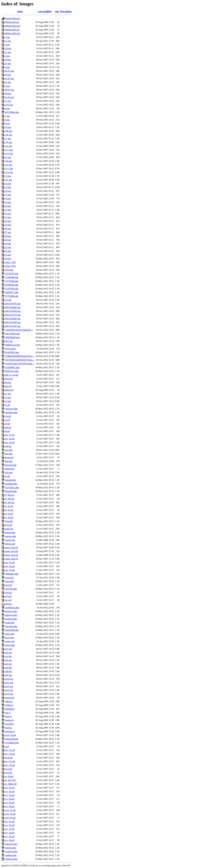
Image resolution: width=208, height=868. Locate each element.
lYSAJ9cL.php (12, 487)
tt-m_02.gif (10, 814)
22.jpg (8, 214)
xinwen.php (10, 848)
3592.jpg (9, 270)
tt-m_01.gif (10, 810)
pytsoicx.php (11, 611)
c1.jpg (8, 394)
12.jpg (8, 157)
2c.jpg (8, 52)
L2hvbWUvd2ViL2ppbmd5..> (19, 330)
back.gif (9, 379)
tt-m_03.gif (10, 818)
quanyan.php (11, 619)
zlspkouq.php (11, 859)
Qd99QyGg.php (12, 345)
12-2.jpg (9, 153)
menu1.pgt (10, 540)
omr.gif (8, 593)
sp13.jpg (9, 690)
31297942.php (12, 289)
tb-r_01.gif (10, 761)
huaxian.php (11, 465)
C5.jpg (8, 300)
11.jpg (8, 138)
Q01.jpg (9, 341)
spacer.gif (10, 698)
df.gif (8, 424)
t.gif (7, 746)
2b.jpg (8, 48)
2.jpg (7, 45)
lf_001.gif (10, 495)
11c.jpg (8, 146)
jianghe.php (10, 480)
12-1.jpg (9, 150)
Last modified (45, 11)
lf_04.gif (9, 517)
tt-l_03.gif (10, 795)
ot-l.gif (8, 596)
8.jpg (7, 120)
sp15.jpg (9, 694)
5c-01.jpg (9, 97)
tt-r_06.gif (10, 840)
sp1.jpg (8, 649)
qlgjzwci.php (11, 615)
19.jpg (8, 202)
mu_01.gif (10, 563)
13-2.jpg (9, 172)
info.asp (9, 472)
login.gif (9, 529)
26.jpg (8, 229)
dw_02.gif (10, 439)
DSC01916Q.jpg (13, 311)
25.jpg (8, 225)
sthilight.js (10, 709)
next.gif (9, 585)
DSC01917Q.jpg (13, 315)
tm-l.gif (9, 769)
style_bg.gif (11, 735)
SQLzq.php (10, 349)
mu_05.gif (10, 570)
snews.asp (10, 641)
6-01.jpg (9, 105)
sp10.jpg (9, 679)
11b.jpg (9, 142)
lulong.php (10, 533)
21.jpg (8, 210)
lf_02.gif (9, 510)
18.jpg (8, 199)
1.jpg (7, 37)
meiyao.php (10, 536)
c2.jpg (8, 397)
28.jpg (8, 236)
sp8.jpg (8, 671)
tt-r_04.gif (10, 833)
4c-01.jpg (9, 78)
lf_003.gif (10, 502)
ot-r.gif (8, 600)
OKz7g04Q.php (12, 334)
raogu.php (10, 623)
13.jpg (8, 176)
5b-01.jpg (10, 90)
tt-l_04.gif (10, 799)
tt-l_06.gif (10, 806)
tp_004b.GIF (11, 784)
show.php (9, 638)
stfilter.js (9, 705)
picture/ (9, 604)
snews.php (10, 645)
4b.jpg (8, 75)
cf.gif (8, 405)
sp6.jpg (8, 668)
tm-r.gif (9, 773)
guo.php (9, 454)
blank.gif (9, 390)
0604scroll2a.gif (13, 33)
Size (57, 11)
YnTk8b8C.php (12, 367)
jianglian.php (11, 484)
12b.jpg (9, 161)
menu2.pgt (10, 544)
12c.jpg (9, 165)
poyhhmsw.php (12, 608)
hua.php (9, 461)
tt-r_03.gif (10, 829)
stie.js (8, 713)
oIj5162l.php (11, 589)
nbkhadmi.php (12, 574)
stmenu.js (9, 720)
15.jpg (8, 187)
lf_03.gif (9, 514)
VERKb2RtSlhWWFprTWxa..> (20, 356)
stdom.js (9, 701)
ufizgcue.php (11, 844)
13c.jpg (9, 180)
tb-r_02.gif (10, 765)
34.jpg (8, 259)
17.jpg (8, 195)
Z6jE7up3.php (12, 371)
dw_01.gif (10, 435)
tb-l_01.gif (10, 750)
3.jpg (7, 56)
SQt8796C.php (12, 352)
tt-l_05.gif (10, 803)
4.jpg (7, 67)
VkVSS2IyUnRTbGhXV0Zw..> (20, 360)
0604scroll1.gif (12, 22)
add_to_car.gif (12, 375)
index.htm (10, 469)
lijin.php (9, 521)
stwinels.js (10, 731)
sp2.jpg (8, 653)
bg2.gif (8, 386)
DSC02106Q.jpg (13, 319)
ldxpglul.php (11, 491)
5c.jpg (8, 101)
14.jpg (8, 184)
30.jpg (8, 244)
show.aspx (10, 634)
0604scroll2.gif (12, 30)
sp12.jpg (9, 686)
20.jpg (8, 206)
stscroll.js (9, 724)
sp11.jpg (9, 683)
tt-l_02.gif (10, 791)
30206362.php (12, 285)
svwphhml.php (12, 743)
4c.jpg (8, 82)
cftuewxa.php (11, 409)
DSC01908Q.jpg (13, 307)
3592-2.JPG (11, 266)
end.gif (8, 446)
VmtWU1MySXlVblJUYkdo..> (20, 364)
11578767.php (12, 274)
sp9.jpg (8, 675)
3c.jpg (8, 63)
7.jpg (7, 116)
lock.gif (9, 525)
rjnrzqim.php (11, 626)
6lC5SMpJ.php (12, 112)
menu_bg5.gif (11, 559)
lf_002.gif (10, 499)
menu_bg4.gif (11, 555)
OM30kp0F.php (12, 337)
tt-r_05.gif (10, 836)
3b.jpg (8, 60)
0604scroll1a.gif (13, 26)
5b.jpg (8, 93)
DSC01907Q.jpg (13, 304)
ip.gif (8, 476)
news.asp (9, 578)
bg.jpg (8, 382)
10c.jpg (9, 135)
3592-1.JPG (11, 262)
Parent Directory (13, 18)
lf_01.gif (9, 506)
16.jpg (8, 191)
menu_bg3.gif (11, 551)
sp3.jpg (8, 656)
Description (66, 11)
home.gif (9, 457)
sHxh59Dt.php (12, 630)
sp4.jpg (8, 660)
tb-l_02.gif (10, 754)
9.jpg (7, 123)
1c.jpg (8, 41)
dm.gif (8, 427)
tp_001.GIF (10, 780)
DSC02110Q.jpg (13, 326)
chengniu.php (11, 412)
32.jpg (8, 251)
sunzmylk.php (12, 739)
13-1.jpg (9, 169)
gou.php (9, 450)
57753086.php (12, 296)
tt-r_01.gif (10, 821)
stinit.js (8, 716)
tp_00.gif (9, 776)
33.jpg (8, 255)
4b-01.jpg (10, 71)
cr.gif (7, 420)
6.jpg (7, 108)
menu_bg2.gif (11, 548)
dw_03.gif (10, 442)
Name (20, 11)
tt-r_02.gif (10, 825)
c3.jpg (8, 401)
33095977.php (12, 292)
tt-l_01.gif (10, 788)
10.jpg (8, 127)
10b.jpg (9, 131)
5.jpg (7, 86)
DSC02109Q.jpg (13, 322)
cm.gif (8, 416)
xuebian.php (11, 855)
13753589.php (12, 281)
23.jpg (8, 217)
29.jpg (8, 240)
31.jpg (8, 247)
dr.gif (8, 431)
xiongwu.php (11, 851)
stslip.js (9, 728)
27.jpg (8, 232)
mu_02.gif (10, 566)
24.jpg (8, 221)
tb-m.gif (9, 758)
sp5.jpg (8, 664)
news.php (9, 581)
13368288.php (12, 277)
